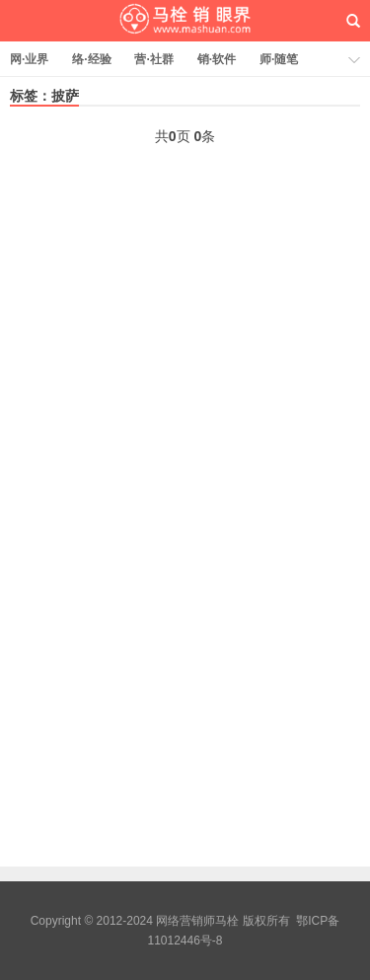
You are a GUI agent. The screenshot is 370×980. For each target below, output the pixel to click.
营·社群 (153, 59)
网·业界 (29, 59)
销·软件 (217, 59)
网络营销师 (185, 21)
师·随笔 (279, 59)
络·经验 (91, 59)
